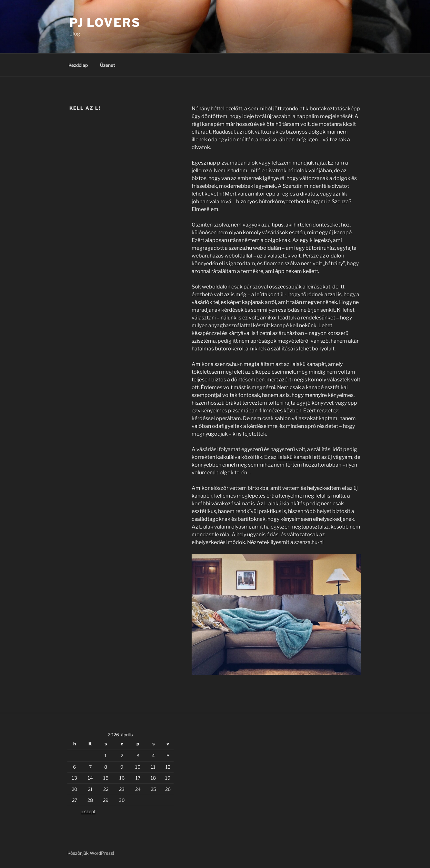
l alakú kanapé (294, 457)
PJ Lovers (105, 23)
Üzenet (108, 65)
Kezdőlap (78, 65)
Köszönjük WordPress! (91, 853)
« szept (88, 811)
